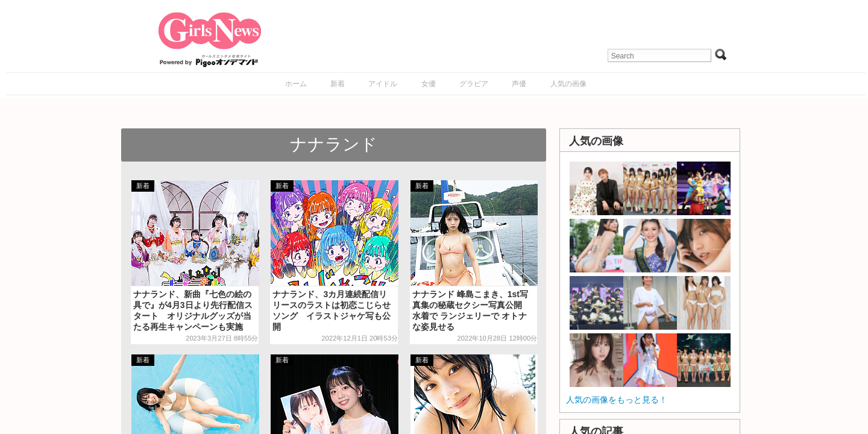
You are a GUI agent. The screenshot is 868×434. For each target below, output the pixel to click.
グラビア (474, 84)
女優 (429, 84)
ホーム (296, 84)
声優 (519, 84)
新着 (338, 84)
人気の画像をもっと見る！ (617, 400)
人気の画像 (568, 84)
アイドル (383, 84)
